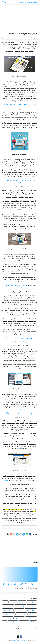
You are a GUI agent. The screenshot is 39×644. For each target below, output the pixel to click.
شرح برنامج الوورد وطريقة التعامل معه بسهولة (19, 338)
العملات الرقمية (24, 622)
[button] (6, 2)
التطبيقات (34, 606)
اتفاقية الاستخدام (15, 631)
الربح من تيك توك (14, 622)
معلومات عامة (22, 606)
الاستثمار (6, 602)
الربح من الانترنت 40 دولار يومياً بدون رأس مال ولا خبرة (20, 584)
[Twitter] (24, 534)
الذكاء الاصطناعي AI (9, 614)
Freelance (34, 622)
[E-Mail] (21, 534)
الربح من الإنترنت (32, 602)
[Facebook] (30, 534)
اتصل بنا (35, 628)
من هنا (20, 409)
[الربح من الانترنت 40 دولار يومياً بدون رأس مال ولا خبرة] (19, 574)
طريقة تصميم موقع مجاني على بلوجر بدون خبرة (19, 413)
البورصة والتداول (20, 610)
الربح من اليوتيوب (22, 614)
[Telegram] (17, 534)
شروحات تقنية (10, 606)
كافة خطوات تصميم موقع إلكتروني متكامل (16, 105)
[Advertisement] (19, 18)
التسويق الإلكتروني (31, 610)
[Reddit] (11, 534)
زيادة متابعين (33, 614)
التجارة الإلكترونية (32, 618)
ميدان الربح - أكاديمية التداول (29, 2)
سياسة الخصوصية (33, 631)
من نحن (18, 628)
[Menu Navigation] (3, 2)
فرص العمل (13, 602)
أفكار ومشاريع (22, 602)
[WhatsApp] (27, 534)
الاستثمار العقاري (20, 618)
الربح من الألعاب (8, 618)
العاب (5, 622)
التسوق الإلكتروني (8, 610)
